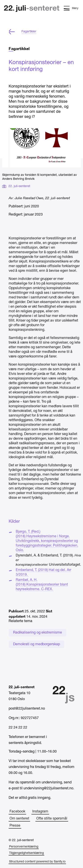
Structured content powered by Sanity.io (37, 862)
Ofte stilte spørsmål (52, 819)
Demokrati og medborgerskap (37, 644)
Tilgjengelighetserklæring (26, 853)
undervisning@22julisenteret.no (48, 788)
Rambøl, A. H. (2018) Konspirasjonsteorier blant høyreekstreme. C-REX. (42, 590)
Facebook (17, 812)
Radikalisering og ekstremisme (38, 633)
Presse (15, 826)
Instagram (40, 812)
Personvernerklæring (24, 847)
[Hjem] (32, 9)
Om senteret (19, 819)
